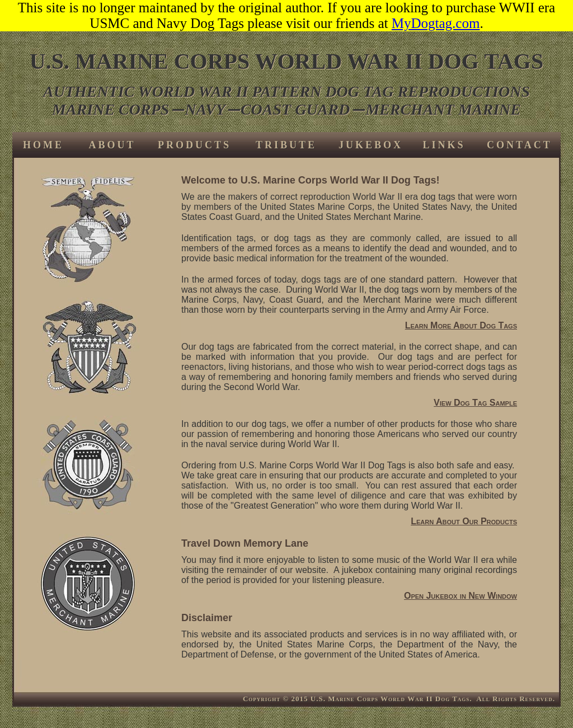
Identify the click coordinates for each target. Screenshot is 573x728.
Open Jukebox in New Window (461, 596)
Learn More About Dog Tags (461, 325)
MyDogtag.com (436, 23)
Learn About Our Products (464, 521)
